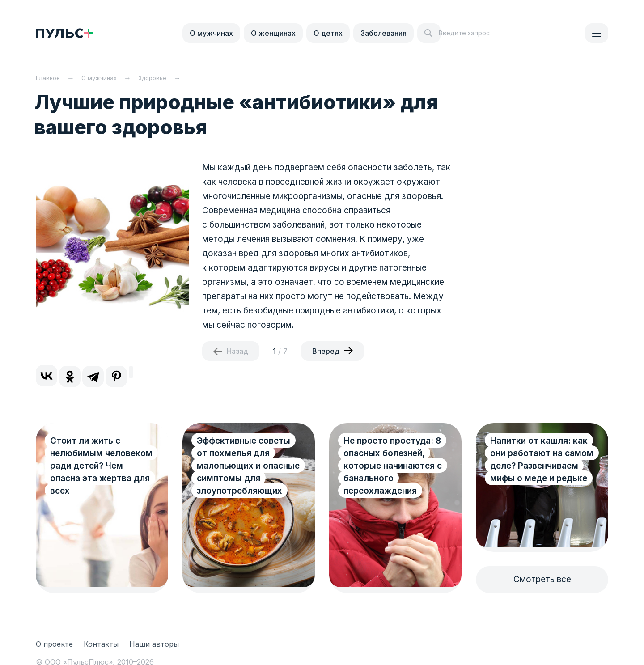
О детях (328, 33)
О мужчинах (211, 33)
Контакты (101, 644)
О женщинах (273, 33)
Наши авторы (154, 644)
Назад (237, 351)
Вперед (326, 351)
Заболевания (383, 33)
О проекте (54, 644)
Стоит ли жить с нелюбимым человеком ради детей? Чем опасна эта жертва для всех (101, 466)
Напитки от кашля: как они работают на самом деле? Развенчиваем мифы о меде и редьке (542, 460)
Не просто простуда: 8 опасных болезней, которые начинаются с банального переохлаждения (393, 466)
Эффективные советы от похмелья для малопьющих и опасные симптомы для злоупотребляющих (248, 466)
